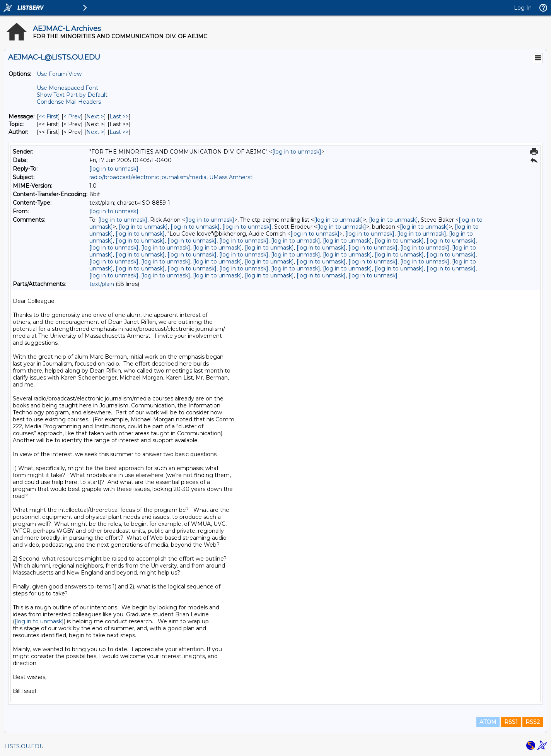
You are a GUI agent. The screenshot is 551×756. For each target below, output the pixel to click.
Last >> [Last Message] (119, 116)
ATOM (488, 722)
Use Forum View (59, 74)
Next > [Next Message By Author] (95, 132)
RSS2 (533, 722)
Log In (523, 8)
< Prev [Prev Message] (72, 116)
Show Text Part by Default (72, 95)
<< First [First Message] (48, 116)
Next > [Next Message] (95, 116)
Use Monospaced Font (67, 88)
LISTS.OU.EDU (24, 746)
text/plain (102, 284)
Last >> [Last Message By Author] (119, 132)
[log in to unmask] (297, 152)
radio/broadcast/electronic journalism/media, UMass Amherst (171, 177)
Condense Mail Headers (69, 102)
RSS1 (511, 722)
